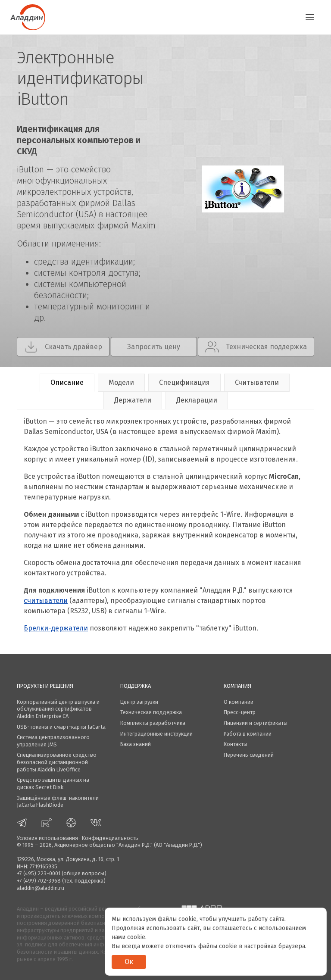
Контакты (236, 744)
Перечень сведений (249, 755)
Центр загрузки (139, 702)
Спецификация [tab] (184, 382)
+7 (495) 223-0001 (39, 873)
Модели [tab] (121, 382)
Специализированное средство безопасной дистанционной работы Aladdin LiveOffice (57, 762)
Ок (129, 962)
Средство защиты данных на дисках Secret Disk (53, 783)
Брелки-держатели (56, 628)
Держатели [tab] (133, 400)
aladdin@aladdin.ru (41, 888)
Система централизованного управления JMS (53, 741)
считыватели (46, 601)
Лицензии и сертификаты (256, 723)
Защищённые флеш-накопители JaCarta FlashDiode (58, 802)
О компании (239, 702)
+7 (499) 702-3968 (39, 881)
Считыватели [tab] (257, 382)
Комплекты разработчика (153, 723)
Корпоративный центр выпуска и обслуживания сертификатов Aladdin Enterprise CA (58, 709)
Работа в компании (248, 734)
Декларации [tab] (197, 400)
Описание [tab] (67, 382)
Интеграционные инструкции (156, 734)
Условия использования (47, 838)
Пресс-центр (240, 712)
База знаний (136, 744)
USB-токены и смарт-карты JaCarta (61, 727)
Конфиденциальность (110, 838)
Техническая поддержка (151, 712)
